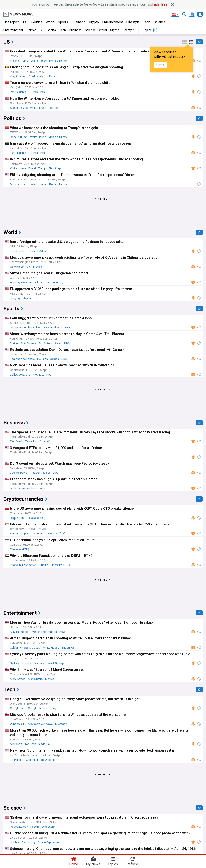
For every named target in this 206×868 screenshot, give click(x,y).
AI (41, 488)
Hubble (15, 842)
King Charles (18, 76)
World (50, 22)
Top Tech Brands (35, 744)
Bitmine (44, 565)
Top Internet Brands (33, 533)
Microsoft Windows (40, 724)
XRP (23, 518)
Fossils (35, 827)
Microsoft (61, 724)
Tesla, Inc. (31, 441)
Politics (37, 22)
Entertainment (113, 22)
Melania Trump (19, 61)
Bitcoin (14, 533)
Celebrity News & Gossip (25, 648)
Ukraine (28, 298)
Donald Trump (58, 61)
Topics (113, 864)
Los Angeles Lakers (22, 359)
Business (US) (37, 518)
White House (39, 61)
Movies (50, 679)
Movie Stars (35, 679)
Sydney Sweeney (20, 663)
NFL (49, 375)
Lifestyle (133, 22)
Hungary (58, 282)
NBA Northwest (53, 327)
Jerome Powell (19, 473)
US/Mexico (17, 267)
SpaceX (45, 441)
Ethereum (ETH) (20, 549)
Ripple (14, 518)
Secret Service (19, 108)
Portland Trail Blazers (23, 343)
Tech (147, 22)
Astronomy (28, 842)
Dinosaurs (48, 827)
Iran (43, 92)
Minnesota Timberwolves (26, 327)
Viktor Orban (43, 282)
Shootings (55, 168)
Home (74, 864)
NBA (68, 327)
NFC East (38, 375)
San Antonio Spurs (50, 343)
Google (54, 708)
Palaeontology (19, 827)
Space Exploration (49, 842)
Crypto (94, 22)
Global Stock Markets (23, 488)
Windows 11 (18, 724)
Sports (63, 22)
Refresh (133, 864)
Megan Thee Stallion (44, 632)
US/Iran (33, 92)
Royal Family (36, 76)
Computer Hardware (38, 760)
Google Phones (38, 708)
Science (160, 22)
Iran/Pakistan (18, 92)
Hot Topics (12, 22)
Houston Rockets (48, 359)
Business (79, 22)
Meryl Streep (18, 679)
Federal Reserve (41, 473)
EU (37, 298)
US (25, 22)
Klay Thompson (20, 632)
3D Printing (17, 760)
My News (93, 864)
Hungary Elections (21, 282)
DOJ (56, 473)
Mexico (38, 267)
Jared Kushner (19, 251)
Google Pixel (18, 708)
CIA (28, 267)
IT (46, 488)
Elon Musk (16, 441)
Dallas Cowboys (20, 375)
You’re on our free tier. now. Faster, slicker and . (100, 4)
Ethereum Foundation (23, 565)
